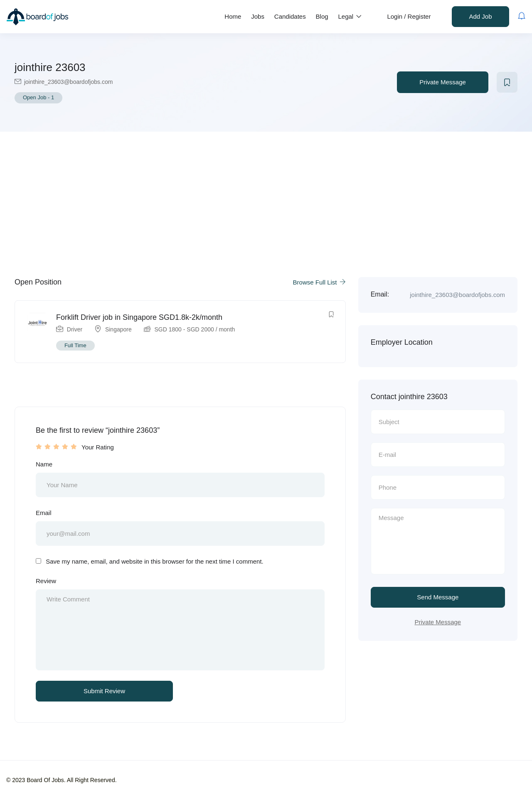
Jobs (258, 16)
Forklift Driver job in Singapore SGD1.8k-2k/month (140, 318)
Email (44, 514)
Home (233, 16)
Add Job (480, 16)
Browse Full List (319, 282)
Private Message (443, 82)
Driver (75, 330)
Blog (322, 16)
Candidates (290, 16)
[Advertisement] (266, 194)
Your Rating (98, 448)
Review (46, 583)
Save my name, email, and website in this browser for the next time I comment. (155, 563)
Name (44, 465)
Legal (350, 16)
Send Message (438, 598)
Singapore (119, 330)
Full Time (76, 346)
